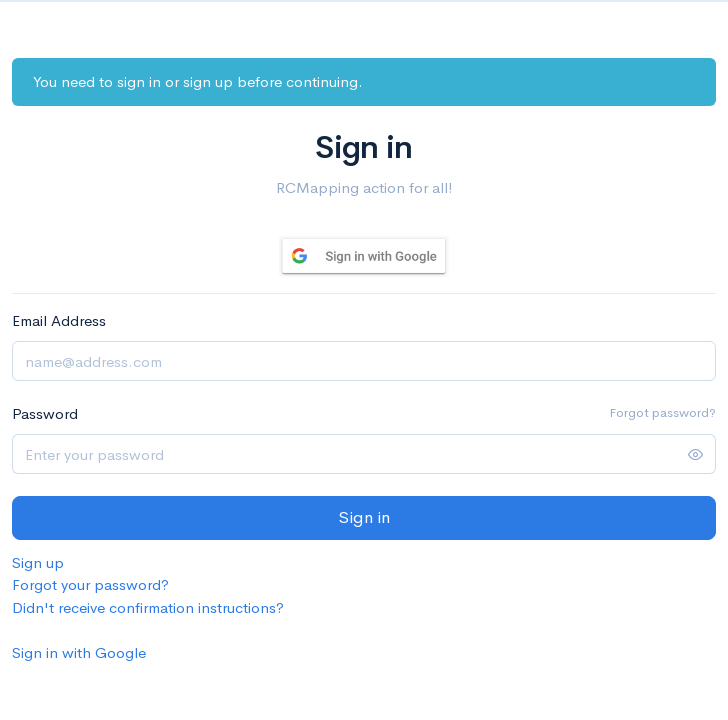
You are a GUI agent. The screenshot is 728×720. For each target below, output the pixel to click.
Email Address (59, 320)
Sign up (38, 562)
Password (45, 413)
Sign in (364, 517)
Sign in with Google (79, 652)
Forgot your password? (90, 584)
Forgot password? (662, 412)
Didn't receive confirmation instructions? (148, 607)
